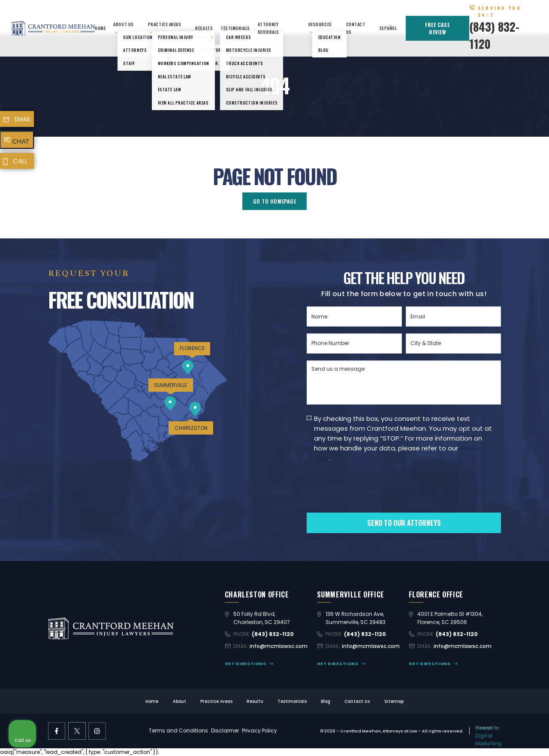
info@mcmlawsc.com (279, 646)
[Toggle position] (503, 482)
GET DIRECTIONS (246, 664)
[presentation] (372, 502)
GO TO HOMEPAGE (275, 201)
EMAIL (23, 119)
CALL (20, 161)
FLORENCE (192, 348)
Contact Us (357, 701)
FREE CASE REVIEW (437, 28)
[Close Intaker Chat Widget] (521, 482)
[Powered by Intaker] (476, 738)
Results (204, 28)
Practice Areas (165, 24)
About (179, 701)
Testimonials (235, 28)
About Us (123, 24)
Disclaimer (225, 730)
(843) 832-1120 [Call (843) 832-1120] (273, 634)
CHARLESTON (191, 428)
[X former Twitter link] (77, 731)
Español (388, 28)
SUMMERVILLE (170, 385)
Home (100, 28)
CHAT (21, 141)
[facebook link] (57, 731)
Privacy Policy (259, 730)
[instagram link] (97, 731)
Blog (326, 701)
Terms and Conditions (178, 730)
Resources (320, 24)
